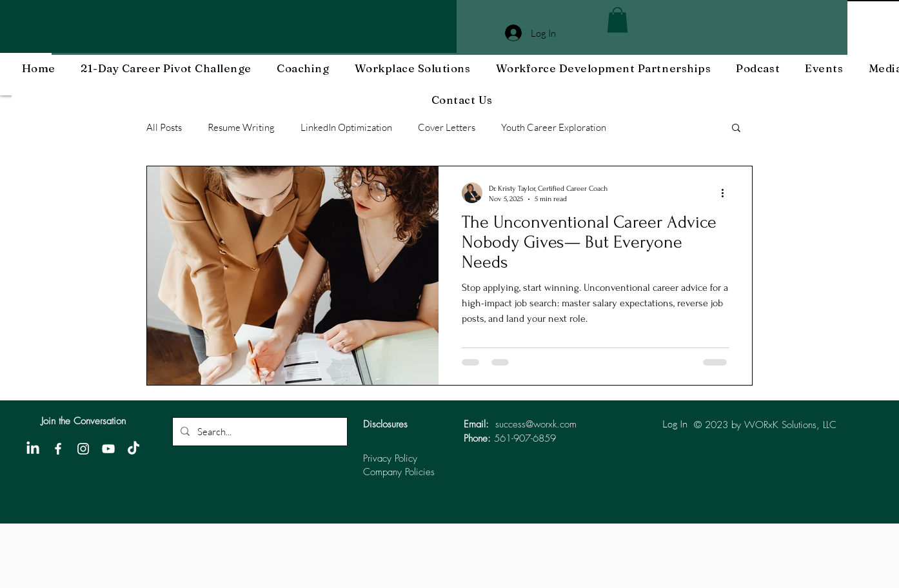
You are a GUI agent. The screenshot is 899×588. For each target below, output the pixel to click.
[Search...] (259, 432)
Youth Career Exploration (554, 127)
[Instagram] (83, 449)
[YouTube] (108, 449)
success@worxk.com (536, 424)
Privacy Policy (390, 458)
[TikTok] (133, 449)
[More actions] (727, 193)
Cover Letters (447, 127)
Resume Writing (241, 127)
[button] (617, 20)
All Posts (164, 127)
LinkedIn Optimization (346, 127)
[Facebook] (58, 449)
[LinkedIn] (33, 449)
